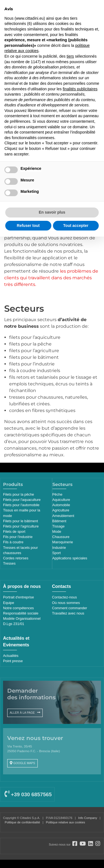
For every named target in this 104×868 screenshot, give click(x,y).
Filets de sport (14, 532)
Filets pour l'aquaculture (22, 500)
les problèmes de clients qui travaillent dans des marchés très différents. (51, 278)
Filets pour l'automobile (21, 505)
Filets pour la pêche (19, 494)
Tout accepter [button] (76, 226)
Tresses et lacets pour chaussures (20, 550)
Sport (57, 553)
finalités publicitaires (80, 89)
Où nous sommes (66, 603)
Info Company (88, 818)
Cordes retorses (16, 558)
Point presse (13, 661)
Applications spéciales (70, 558)
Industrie (59, 548)
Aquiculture (61, 500)
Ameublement (63, 516)
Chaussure (61, 537)
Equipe (9, 603)
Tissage (59, 526)
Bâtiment (59, 521)
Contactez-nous (65, 597)
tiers (70, 56)
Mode (57, 532)
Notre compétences (18, 608)
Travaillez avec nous (68, 613)
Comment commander (70, 608)
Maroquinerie (63, 542)
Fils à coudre (13, 542)
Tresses (9, 563)
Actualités (11, 656)
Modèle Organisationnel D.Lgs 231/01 (22, 621)
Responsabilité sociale (21, 613)
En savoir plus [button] (52, 212)
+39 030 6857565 (28, 794)
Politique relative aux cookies (65, 822)
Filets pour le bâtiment (21, 521)
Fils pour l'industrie (18, 537)
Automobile (61, 505)
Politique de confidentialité (22, 822)
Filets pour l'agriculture (21, 526)
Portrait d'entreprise (18, 597)
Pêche (57, 494)
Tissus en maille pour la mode (22, 513)
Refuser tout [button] (28, 226)
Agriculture (61, 510)
